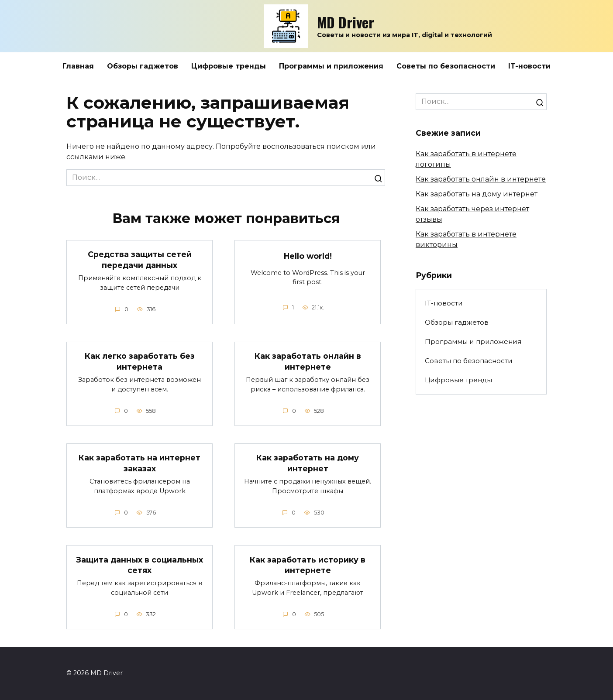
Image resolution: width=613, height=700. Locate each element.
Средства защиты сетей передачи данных (140, 260)
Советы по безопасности (446, 66)
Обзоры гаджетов (143, 66)
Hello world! (308, 256)
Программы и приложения (331, 66)
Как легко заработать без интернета (140, 361)
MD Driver (346, 22)
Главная (78, 66)
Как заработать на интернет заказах (139, 463)
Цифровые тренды (229, 66)
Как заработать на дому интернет (308, 463)
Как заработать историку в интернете (308, 565)
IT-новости (529, 66)
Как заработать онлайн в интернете (308, 361)
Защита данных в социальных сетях (140, 565)
